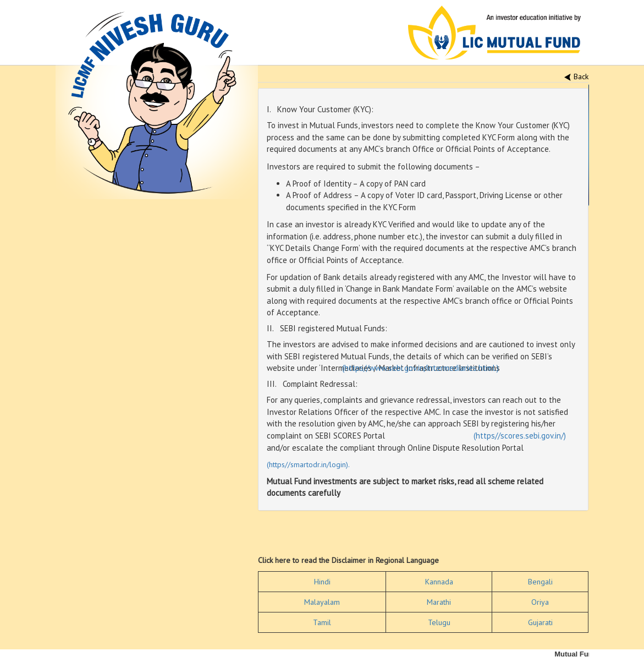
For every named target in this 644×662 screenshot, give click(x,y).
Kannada (439, 582)
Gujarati (540, 622)
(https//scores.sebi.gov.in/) (520, 436)
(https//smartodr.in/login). (308, 464)
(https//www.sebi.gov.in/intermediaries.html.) (420, 368)
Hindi (322, 582)
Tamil (322, 622)
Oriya (540, 602)
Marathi (439, 602)
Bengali (540, 582)
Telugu (439, 622)
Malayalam (322, 602)
